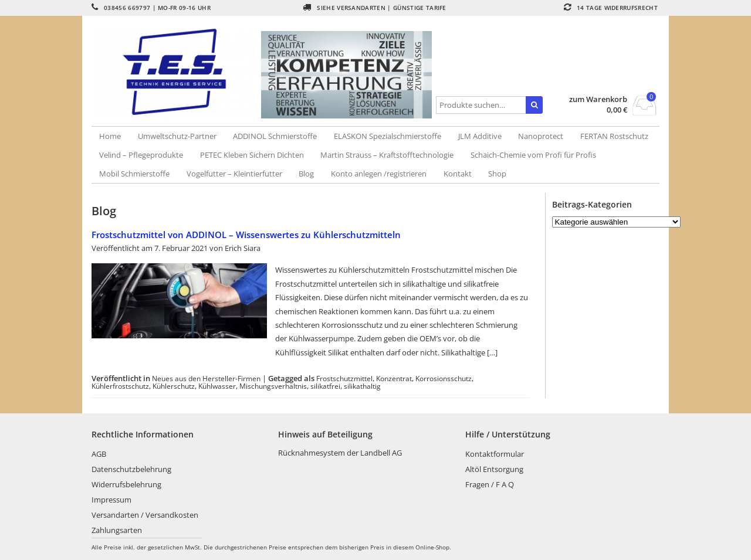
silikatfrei (325, 386)
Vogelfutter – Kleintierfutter (234, 174)
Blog (306, 174)
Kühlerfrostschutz (120, 386)
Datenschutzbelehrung (131, 469)
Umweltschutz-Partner (177, 136)
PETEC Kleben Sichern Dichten (252, 155)
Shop (497, 174)
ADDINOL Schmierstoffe (275, 136)
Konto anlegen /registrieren (379, 174)
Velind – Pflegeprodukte (141, 155)
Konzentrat (394, 378)
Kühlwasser (217, 386)
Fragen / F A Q (490, 484)
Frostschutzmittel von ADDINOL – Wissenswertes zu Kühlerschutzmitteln (246, 235)
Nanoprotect (541, 136)
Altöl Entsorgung (494, 469)
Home (110, 136)
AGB (99, 454)
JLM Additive (480, 136)
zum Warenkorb (598, 99)
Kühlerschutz (174, 386)
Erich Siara (243, 248)
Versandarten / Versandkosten (145, 515)
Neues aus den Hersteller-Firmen (206, 378)
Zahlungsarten (117, 530)
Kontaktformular (495, 454)
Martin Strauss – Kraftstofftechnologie (387, 155)
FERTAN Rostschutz (614, 136)
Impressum (111, 500)
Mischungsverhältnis (273, 386)
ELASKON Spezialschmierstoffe (388, 136)
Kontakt (458, 174)
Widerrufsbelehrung (126, 484)
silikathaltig (362, 386)
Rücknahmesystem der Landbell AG (340, 453)
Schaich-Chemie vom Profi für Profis (533, 155)
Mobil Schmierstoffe (134, 174)
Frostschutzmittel (344, 378)
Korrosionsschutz (444, 378)
